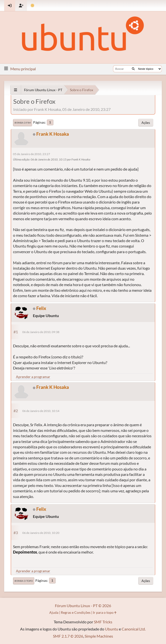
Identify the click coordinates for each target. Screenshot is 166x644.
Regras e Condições (76, 612)
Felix (41, 308)
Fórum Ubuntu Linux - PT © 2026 (83, 606)
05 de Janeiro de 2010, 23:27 (32, 154)
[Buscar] (133, 69)
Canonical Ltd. (134, 629)
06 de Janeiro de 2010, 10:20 (41, 533)
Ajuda (54, 612)
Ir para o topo (24, 581)
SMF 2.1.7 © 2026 (68, 636)
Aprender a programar (33, 377)
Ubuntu (112, 629)
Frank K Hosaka (53, 134)
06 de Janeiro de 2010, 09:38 (41, 332)
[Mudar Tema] (32, 6)
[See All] (16, 90)
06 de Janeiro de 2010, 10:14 (41, 411)
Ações (146, 123)
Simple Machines (99, 636)
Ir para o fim (23, 123)
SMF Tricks (103, 622)
